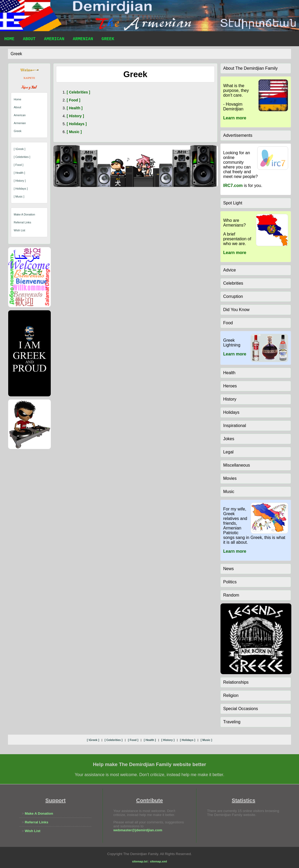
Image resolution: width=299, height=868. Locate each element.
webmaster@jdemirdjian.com (138, 830)
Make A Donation (24, 214)
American (54, 40)
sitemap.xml (158, 861)
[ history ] (20, 181)
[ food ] (19, 165)
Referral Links (22, 222)
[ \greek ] (20, 149)
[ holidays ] (21, 189)
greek (16, 54)
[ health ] (19, 173)
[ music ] (19, 196)
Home (9, 40)
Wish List (19, 230)
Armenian (83, 40)
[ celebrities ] (22, 157)
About (29, 40)
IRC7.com (233, 186)
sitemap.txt (140, 861)
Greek (108, 40)
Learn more (235, 118)
